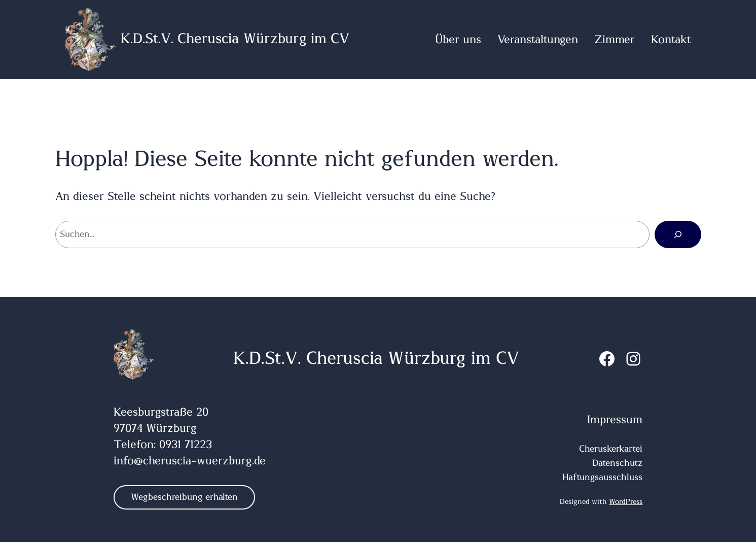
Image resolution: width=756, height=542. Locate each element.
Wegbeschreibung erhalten (184, 497)
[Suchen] (678, 234)
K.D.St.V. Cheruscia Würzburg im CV (235, 39)
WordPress (626, 502)
